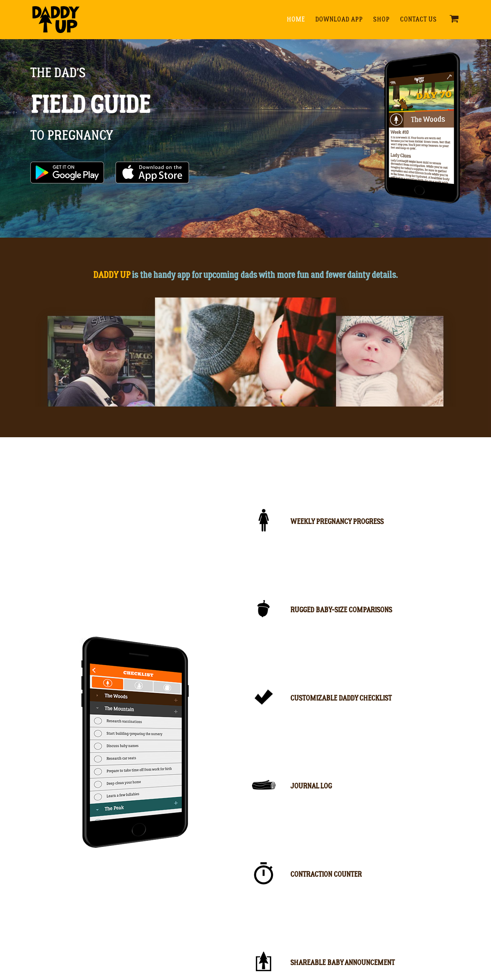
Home (296, 19)
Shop (381, 19)
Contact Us (419, 19)
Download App (339, 19)
